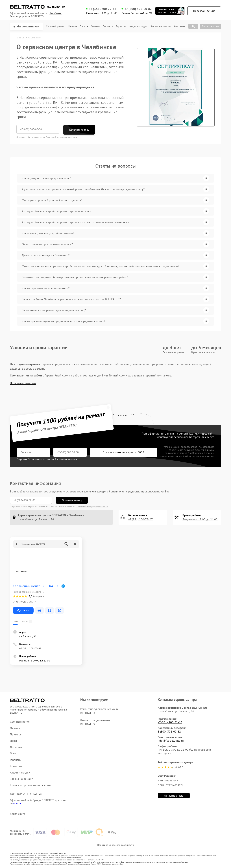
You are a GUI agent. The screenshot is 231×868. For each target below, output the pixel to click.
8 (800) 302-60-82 (169, 731)
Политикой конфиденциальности (62, 137)
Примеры (16, 734)
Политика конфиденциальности (115, 845)
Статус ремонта (211, 26)
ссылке (17, 803)
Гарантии (121, 26)
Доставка (108, 26)
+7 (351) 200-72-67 (103, 9)
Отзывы (95, 26)
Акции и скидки (138, 26)
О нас (84, 26)
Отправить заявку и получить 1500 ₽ (124, 452)
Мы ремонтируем (26, 26)
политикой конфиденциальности (62, 459)
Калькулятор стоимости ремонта (31, 785)
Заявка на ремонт (161, 26)
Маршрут (23, 610)
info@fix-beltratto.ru (171, 740)
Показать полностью (23, 383)
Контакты (179, 26)
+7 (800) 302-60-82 (138, 9)
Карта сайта (18, 814)
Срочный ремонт (56, 26)
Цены (72, 26)
